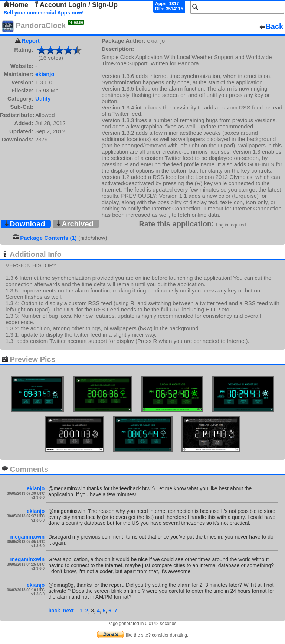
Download (24, 224)
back (54, 611)
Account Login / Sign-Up (76, 5)
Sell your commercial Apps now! (44, 13)
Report (30, 41)
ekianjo (45, 74)
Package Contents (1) (48, 238)
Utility (43, 99)
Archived (75, 224)
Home (16, 5)
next (68, 611)
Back (271, 26)
